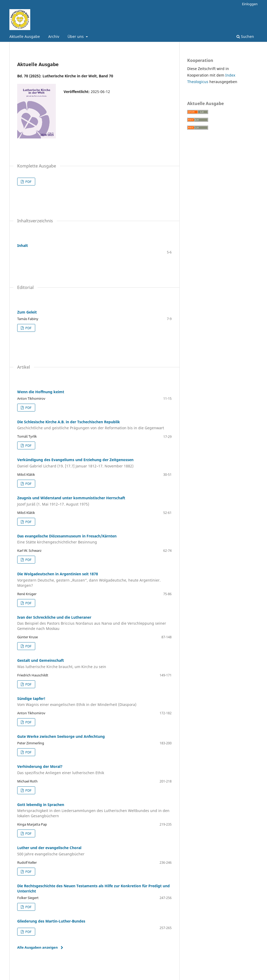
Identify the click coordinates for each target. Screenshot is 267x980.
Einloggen (250, 4)
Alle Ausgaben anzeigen (38, 947)
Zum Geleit (27, 312)
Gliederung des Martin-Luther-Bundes (51, 921)
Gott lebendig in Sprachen (94, 810)
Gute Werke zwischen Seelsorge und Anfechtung (61, 736)
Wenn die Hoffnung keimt (41, 392)
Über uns (76, 36)
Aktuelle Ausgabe (25, 36)
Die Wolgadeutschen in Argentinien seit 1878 (94, 580)
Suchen (245, 36)
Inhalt (23, 245)
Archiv (54, 36)
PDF (28, 182)
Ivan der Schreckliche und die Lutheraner (94, 623)
